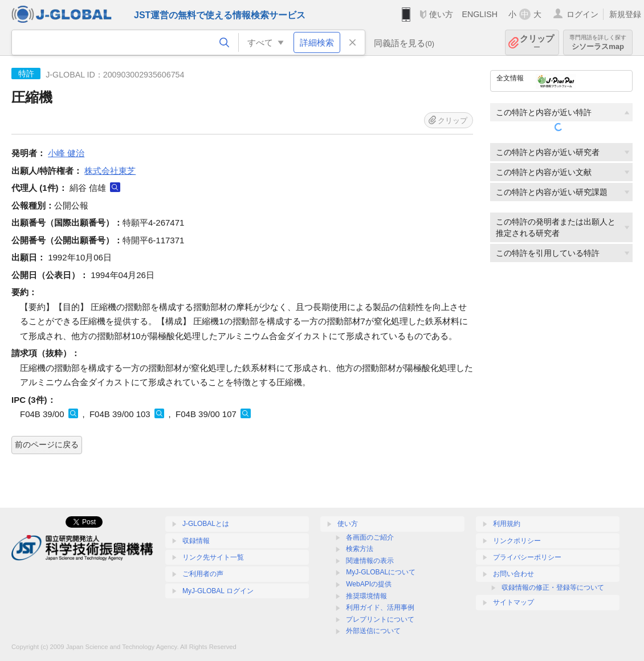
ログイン (582, 14)
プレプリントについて (380, 619)
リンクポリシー (517, 541)
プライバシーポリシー (527, 557)
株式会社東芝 (110, 171)
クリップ (537, 42)
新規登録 (625, 14)
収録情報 (196, 541)
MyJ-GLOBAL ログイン (218, 591)
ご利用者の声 (203, 574)
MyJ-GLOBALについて (381, 572)
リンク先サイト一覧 (213, 557)
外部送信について (373, 631)
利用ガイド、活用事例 (380, 607)
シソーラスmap (598, 42)
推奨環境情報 (366, 596)
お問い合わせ (513, 574)
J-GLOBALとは (206, 524)
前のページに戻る (47, 444)
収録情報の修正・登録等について (553, 587)
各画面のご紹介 (370, 537)
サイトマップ (513, 602)
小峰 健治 (66, 153)
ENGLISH (480, 14)
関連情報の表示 (370, 561)
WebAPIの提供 (369, 584)
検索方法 (360, 549)
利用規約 (507, 524)
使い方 (441, 14)
